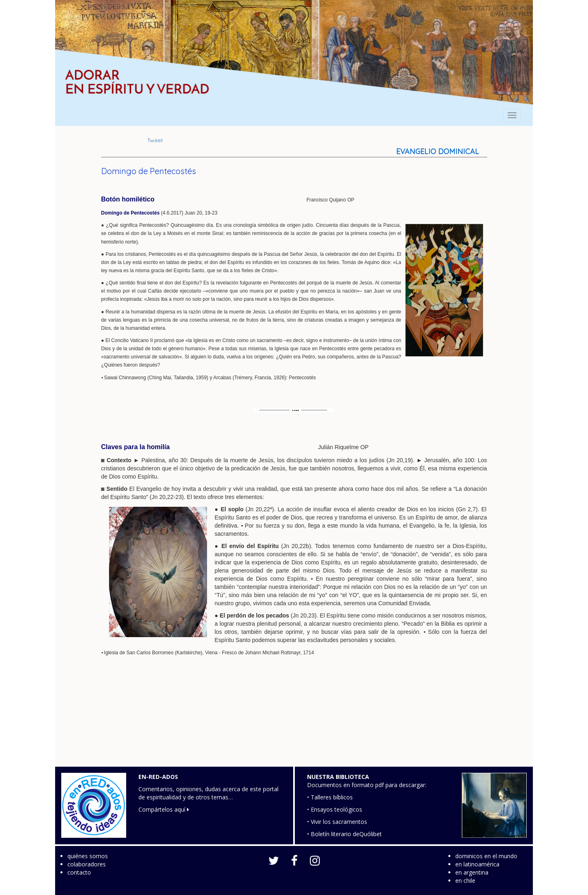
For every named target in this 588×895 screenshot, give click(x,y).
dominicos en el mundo (486, 856)
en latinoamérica (477, 864)
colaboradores (87, 864)
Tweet (155, 140)
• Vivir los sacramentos (337, 822)
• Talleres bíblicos (330, 797)
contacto (79, 872)
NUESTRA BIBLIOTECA (338, 777)
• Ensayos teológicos (335, 809)
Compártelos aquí (164, 809)
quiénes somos (88, 856)
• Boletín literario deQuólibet (344, 834)
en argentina (472, 872)
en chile (465, 880)
